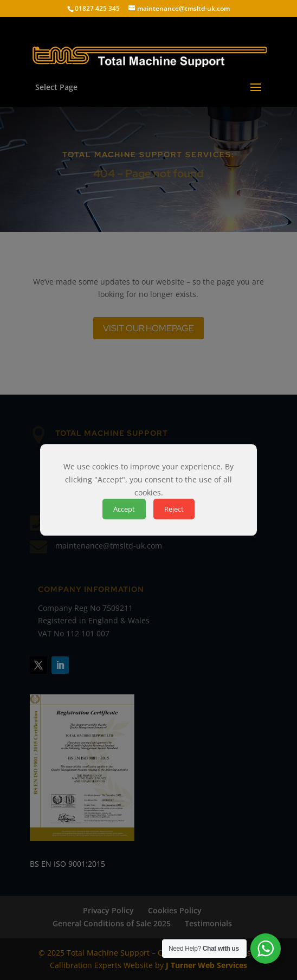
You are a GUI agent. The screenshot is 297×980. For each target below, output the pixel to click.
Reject (174, 510)
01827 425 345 (97, 8)
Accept (124, 510)
